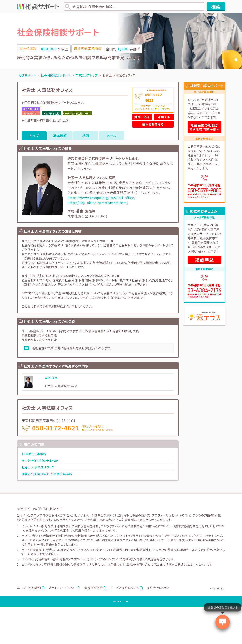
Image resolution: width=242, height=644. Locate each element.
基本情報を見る (153, 124)
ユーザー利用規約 (29, 588)
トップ (34, 136)
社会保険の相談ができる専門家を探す (204, 127)
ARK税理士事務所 (34, 454)
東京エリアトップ (87, 75)
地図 (86, 136)
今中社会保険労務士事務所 (40, 461)
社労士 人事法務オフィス (38, 467)
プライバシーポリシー (63, 588)
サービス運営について (125, 588)
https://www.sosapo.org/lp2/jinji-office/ (102, 198)
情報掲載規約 (93, 588)
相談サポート (27, 75)
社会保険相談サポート (56, 75)
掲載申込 (204, 260)
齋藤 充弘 (51, 378)
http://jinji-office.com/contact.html (98, 203)
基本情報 (60, 136)
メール (112, 136)
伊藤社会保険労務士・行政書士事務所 (47, 474)
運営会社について (159, 588)
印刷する (164, 117)
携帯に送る (142, 117)
